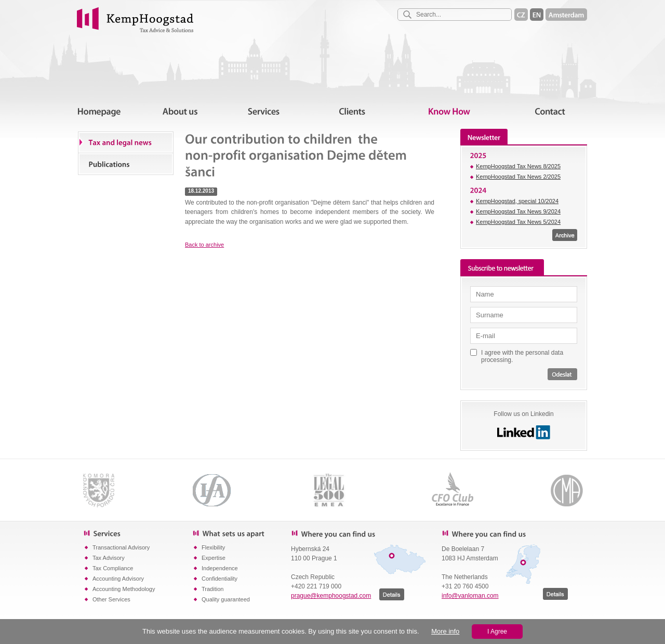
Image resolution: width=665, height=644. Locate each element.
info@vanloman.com (470, 596)
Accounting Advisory (118, 579)
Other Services (111, 599)
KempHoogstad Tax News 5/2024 (518, 222)
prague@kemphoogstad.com (331, 596)
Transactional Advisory (121, 547)
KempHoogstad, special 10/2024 (517, 201)
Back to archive (204, 245)
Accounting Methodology (124, 589)
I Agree (497, 632)
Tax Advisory (109, 558)
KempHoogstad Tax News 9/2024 (518, 211)
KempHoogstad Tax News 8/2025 (518, 166)
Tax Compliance (113, 568)
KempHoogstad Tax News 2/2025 (518, 177)
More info (445, 631)
